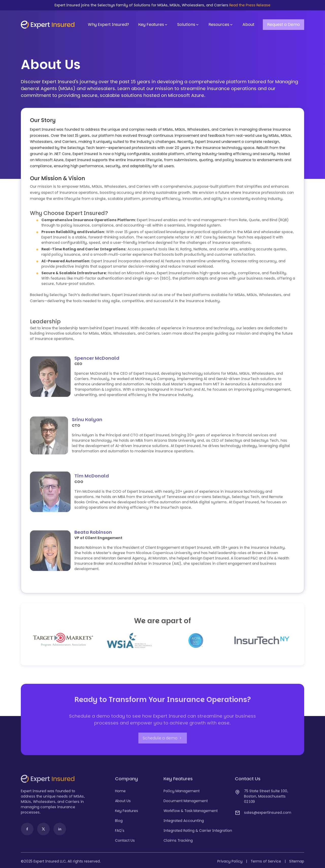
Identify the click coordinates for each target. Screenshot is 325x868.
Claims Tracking (178, 842)
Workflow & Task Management (191, 812)
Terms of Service (266, 863)
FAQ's (120, 832)
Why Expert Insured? (108, 24)
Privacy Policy (230, 863)
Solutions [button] (188, 25)
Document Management (186, 803)
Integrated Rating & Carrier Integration (198, 832)
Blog (119, 822)
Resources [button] (221, 25)
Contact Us (125, 842)
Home (120, 793)
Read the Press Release (250, 5)
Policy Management (182, 793)
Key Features (153, 25)
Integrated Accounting (184, 822)
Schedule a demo (163, 740)
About (248, 24)
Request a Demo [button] (283, 24)
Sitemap (297, 863)
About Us (123, 803)
